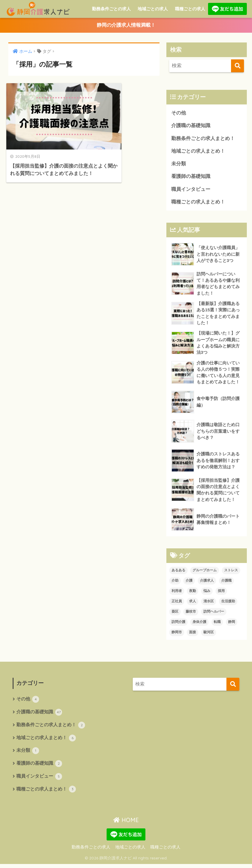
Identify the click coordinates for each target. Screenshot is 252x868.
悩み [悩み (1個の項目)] (207, 594)
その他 (179, 113)
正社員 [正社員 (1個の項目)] (177, 604)
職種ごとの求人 (190, 9)
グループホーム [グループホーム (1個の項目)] (205, 573)
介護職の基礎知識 (191, 126)
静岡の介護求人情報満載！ (126, 25)
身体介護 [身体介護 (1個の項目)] (199, 625)
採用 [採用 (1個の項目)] (221, 594)
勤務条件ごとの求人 (111, 9)
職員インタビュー (191, 190)
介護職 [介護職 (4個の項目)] (226, 584)
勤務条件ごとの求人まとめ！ (203, 139)
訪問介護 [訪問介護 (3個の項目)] (178, 625)
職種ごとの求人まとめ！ (198, 203)
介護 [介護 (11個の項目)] (189, 584)
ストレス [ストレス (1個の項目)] (231, 573)
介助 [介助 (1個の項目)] (175, 584)
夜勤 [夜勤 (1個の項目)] (193, 594)
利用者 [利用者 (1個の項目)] (177, 594)
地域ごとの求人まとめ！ (198, 152)
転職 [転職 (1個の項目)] (217, 625)
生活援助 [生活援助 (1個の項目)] (228, 604)
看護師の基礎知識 (191, 177)
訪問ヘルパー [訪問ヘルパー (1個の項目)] (214, 615)
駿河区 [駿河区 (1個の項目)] (209, 635)
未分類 (179, 165)
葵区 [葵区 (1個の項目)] (175, 615)
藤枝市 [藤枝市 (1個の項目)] (191, 615)
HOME (126, 824)
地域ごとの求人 (153, 9)
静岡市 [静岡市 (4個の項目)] (177, 635)
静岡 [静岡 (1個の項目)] (232, 625)
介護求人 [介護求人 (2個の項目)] (207, 584)
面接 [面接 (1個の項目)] (193, 635)
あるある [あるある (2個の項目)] (178, 573)
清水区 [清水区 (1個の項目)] (209, 604)
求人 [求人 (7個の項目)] (193, 604)
